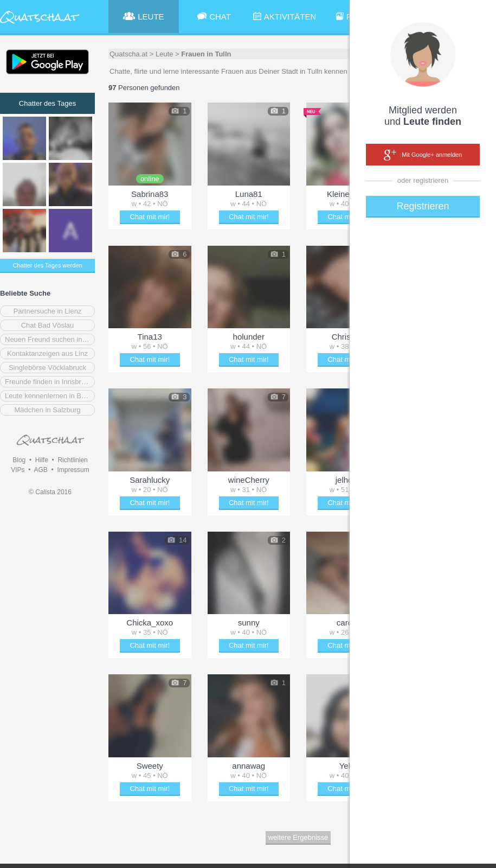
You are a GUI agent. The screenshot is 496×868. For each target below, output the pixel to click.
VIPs (18, 470)
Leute (165, 54)
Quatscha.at (128, 54)
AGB (40, 470)
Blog (19, 460)
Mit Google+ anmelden (423, 155)
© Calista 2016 (50, 492)
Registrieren (423, 206)
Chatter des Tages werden (47, 265)
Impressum (73, 470)
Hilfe (42, 460)
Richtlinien (72, 460)
